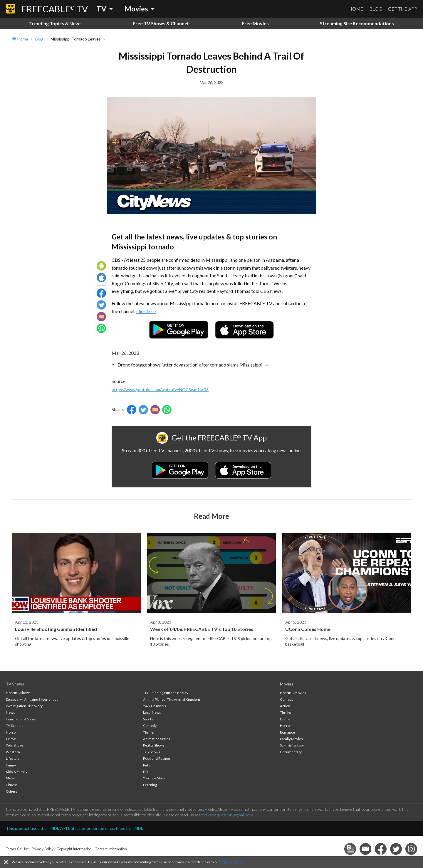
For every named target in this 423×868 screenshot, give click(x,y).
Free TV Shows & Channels (162, 23)
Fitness (12, 785)
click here (146, 311)
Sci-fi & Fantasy (292, 745)
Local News (152, 712)
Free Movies (255, 23)
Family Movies (291, 739)
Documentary (291, 752)
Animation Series (157, 739)
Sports (148, 719)
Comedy (150, 726)
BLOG (376, 9)
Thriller (149, 732)
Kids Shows (15, 745)
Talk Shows (152, 752)
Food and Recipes (157, 758)
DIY (146, 772)
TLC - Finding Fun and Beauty (166, 693)
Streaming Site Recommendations (357, 23)
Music (11, 778)
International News (21, 719)
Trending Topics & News (55, 23)
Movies (287, 684)
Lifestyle (13, 758)
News (10, 712)
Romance (287, 732)
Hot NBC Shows (18, 693)
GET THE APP (403, 9)
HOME (356, 9)
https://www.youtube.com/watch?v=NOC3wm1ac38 (160, 390)
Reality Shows (154, 745)
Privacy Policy (231, 862)
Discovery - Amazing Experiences (32, 699)
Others (12, 791)
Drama (285, 719)
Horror (11, 732)
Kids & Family (17, 772)
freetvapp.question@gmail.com (226, 815)
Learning (150, 785)
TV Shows (15, 684)
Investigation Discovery (24, 706)
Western (13, 752)
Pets (147, 765)
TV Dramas (15, 726)
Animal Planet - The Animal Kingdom (172, 699)
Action (285, 706)
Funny (11, 765)
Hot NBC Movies (293, 693)
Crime (11, 739)
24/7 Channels (155, 706)
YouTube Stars (154, 778)
